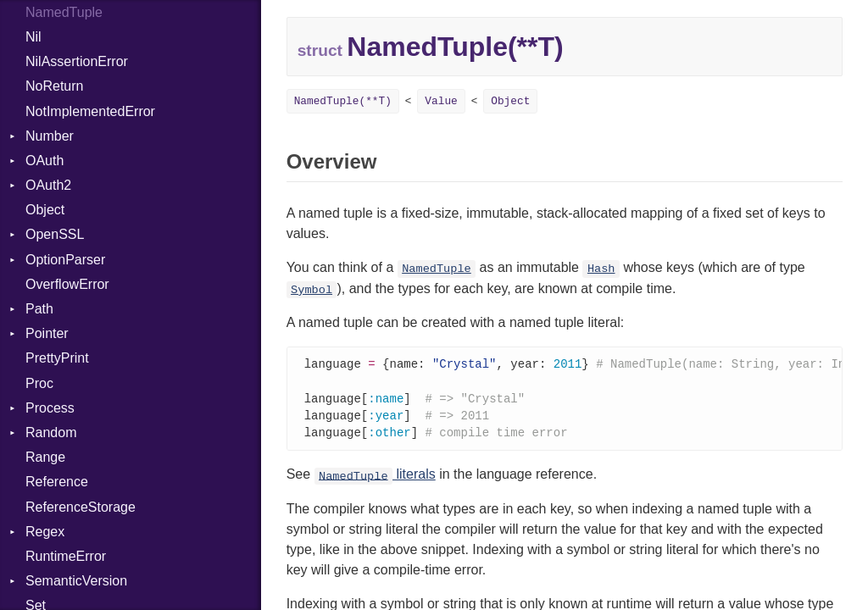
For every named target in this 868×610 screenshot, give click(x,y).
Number (50, 136)
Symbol (312, 290)
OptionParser (65, 260)
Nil (33, 37)
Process (50, 408)
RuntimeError (66, 556)
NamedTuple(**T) (343, 101)
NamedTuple (437, 269)
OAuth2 (48, 185)
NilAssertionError (77, 61)
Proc (39, 383)
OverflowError (67, 284)
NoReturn (54, 86)
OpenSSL (55, 234)
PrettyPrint (57, 358)
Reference (57, 482)
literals (375, 478)
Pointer (47, 333)
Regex (45, 532)
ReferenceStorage (81, 507)
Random (51, 433)
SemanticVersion (76, 581)
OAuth (45, 161)
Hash (601, 269)
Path (39, 309)
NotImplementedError (90, 111)
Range (45, 457)
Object (45, 210)
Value (441, 101)
